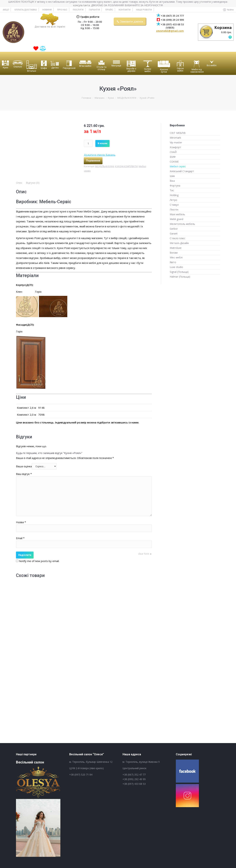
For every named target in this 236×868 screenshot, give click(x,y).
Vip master (176, 142)
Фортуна (175, 186)
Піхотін (174, 210)
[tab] (19, 183)
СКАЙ (173, 152)
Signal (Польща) (179, 272)
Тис (172, 190)
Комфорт (175, 147)
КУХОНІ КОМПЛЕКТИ (126, 166)
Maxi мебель (177, 214)
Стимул (174, 205)
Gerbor (174, 229)
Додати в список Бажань (100, 155)
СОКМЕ (174, 162)
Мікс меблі (176, 257)
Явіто (173, 262)
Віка (172, 181)
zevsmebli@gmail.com (170, 31)
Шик (172, 176)
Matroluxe (176, 248)
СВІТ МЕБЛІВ (178, 133)
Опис (19, 183)
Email (20, 538)
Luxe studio (176, 267)
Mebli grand (177, 219)
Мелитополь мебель (182, 224)
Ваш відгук (24, 474)
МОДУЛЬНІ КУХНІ (127, 98)
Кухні (111, 98)
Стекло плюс (177, 238)
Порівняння (93, 161)
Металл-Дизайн (179, 243)
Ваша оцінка (24, 466)
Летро (173, 200)
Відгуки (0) (33, 183)
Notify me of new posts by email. (39, 561)
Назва (21, 522)
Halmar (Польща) (180, 277)
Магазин (100, 98)
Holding (174, 195)
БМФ (173, 157)
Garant (174, 233)
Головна (86, 98)
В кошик (102, 143)
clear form (144, 554)
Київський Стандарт (182, 171)
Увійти (230, 10)
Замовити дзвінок (132, 22)
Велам (174, 253)
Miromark (175, 138)
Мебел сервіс (178, 166)
